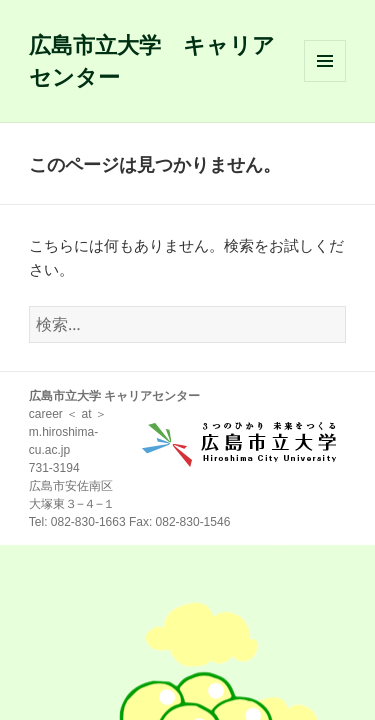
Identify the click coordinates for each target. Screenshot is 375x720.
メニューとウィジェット (325, 81)
